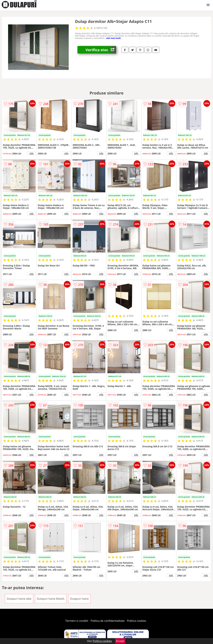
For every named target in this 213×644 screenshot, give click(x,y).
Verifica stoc (101, 50)
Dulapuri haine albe (19, 599)
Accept (120, 641)
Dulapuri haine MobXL (51, 599)
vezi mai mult (113, 38)
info (31, 153)
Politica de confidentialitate (108, 621)
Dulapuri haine (79, 599)
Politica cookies (137, 621)
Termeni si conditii (77, 621)
